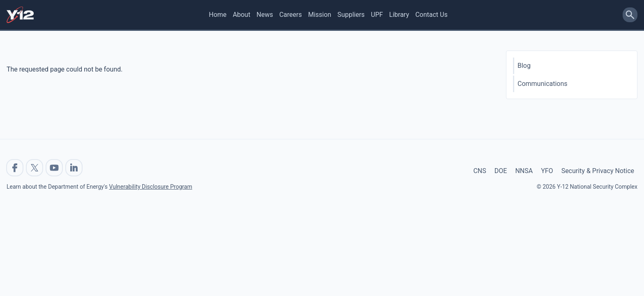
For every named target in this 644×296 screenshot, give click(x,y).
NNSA (524, 171)
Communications (543, 84)
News (265, 15)
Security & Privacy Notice (598, 171)
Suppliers (351, 15)
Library (399, 15)
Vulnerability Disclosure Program (150, 187)
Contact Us (431, 15)
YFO (547, 171)
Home (218, 15)
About (242, 15)
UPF (377, 15)
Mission (320, 15)
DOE (501, 171)
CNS (480, 171)
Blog (524, 66)
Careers (291, 15)
